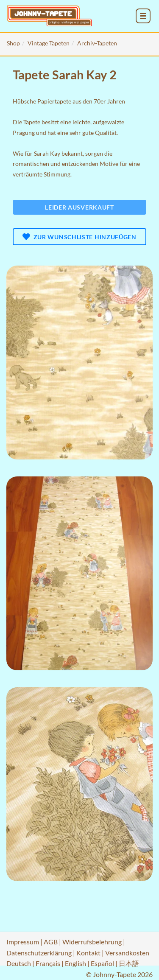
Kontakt (88, 953)
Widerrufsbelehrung (92, 942)
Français (48, 963)
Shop (13, 43)
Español (102, 963)
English (75, 963)
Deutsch (19, 963)
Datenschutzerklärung (39, 953)
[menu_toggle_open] (143, 16)
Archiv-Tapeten (97, 43)
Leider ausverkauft (79, 207)
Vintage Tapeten (49, 43)
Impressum (23, 942)
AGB (51, 942)
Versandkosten (127, 953)
